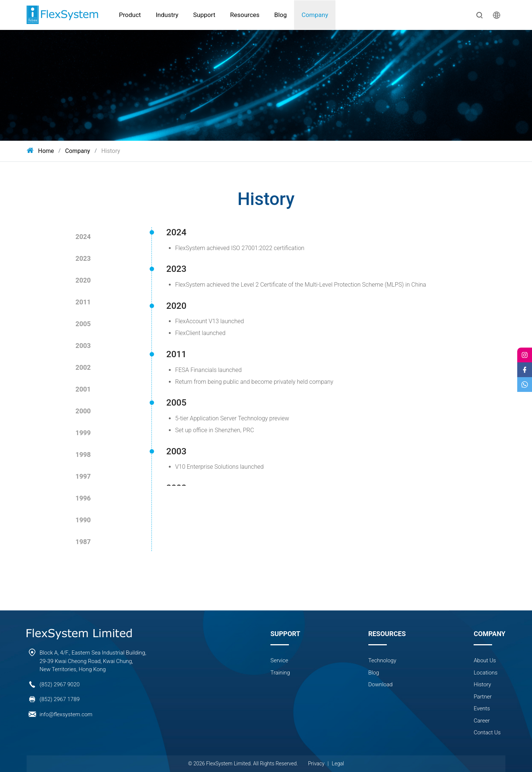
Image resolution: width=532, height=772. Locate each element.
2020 (83, 280)
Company (78, 151)
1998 (83, 455)
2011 (83, 302)
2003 (83, 346)
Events (482, 708)
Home (40, 151)
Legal (338, 764)
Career (482, 721)
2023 (83, 258)
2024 (83, 237)
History (111, 151)
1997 (83, 476)
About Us (485, 660)
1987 (83, 542)
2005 (83, 324)
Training (280, 673)
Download (381, 684)
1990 (83, 520)
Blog (374, 673)
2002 (83, 367)
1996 (83, 498)
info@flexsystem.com (66, 714)
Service (279, 660)
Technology (382, 660)
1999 (83, 433)
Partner (482, 697)
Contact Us (487, 732)
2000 (83, 411)
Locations (486, 673)
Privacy (316, 764)
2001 (83, 389)
